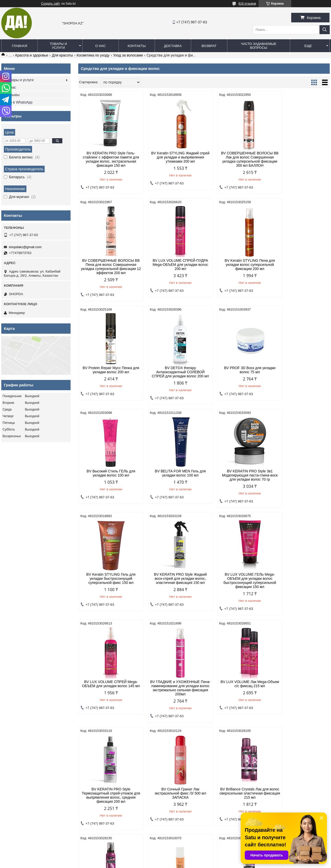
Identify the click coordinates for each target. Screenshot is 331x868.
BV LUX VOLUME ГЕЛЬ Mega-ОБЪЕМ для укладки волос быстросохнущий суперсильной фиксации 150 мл (236, 481)
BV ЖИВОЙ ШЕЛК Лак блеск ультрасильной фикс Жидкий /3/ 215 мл (236, 694)
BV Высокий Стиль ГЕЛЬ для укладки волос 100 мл (172, 374)
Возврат (209, 46)
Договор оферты (101, 771)
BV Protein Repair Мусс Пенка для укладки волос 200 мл (236, 267)
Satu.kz (187, 858)
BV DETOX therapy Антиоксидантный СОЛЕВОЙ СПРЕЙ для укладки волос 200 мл (300, 271)
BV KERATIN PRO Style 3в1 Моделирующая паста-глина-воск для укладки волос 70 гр (300, 376)
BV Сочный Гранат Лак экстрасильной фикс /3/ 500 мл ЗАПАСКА (300, 587)
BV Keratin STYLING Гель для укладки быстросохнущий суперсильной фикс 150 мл (108, 479)
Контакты (137, 46)
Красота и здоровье (32, 55)
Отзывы (13, 95)
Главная (20, 46)
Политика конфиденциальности (29, 771)
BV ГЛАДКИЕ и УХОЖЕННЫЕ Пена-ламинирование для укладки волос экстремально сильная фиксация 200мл (108, 589)
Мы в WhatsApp (20, 102)
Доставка (173, 46)
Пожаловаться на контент (173, 863)
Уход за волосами (128, 55)
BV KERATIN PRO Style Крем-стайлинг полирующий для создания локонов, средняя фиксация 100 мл (300, 696)
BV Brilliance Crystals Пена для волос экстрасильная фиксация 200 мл (172, 694)
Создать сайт (51, 4)
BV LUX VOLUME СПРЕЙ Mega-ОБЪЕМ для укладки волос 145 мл (300, 479)
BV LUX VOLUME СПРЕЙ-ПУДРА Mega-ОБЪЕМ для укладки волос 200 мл (108, 269)
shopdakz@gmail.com (25, 247)
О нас (100, 46)
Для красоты (62, 55)
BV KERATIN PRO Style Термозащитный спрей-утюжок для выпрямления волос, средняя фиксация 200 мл (236, 589)
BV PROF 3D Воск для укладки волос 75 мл (108, 374)
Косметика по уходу (93, 55)
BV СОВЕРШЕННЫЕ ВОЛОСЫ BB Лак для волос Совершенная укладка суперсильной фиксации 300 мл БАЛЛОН (236, 159)
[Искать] (325, 30)
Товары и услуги (59, 46)
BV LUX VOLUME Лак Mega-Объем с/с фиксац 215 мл (172, 585)
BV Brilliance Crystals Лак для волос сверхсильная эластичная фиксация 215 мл (108, 694)
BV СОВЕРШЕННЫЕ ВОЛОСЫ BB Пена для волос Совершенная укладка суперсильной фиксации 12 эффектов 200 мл (300, 161)
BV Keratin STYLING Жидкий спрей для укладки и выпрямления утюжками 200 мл (172, 157)
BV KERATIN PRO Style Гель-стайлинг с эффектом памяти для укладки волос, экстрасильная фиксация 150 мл (108, 159)
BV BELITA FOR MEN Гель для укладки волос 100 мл (236, 374)
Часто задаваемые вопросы (259, 46)
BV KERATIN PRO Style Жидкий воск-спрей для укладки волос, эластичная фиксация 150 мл (172, 479)
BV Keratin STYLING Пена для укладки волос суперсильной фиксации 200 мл (172, 269)
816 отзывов (247, 4)
